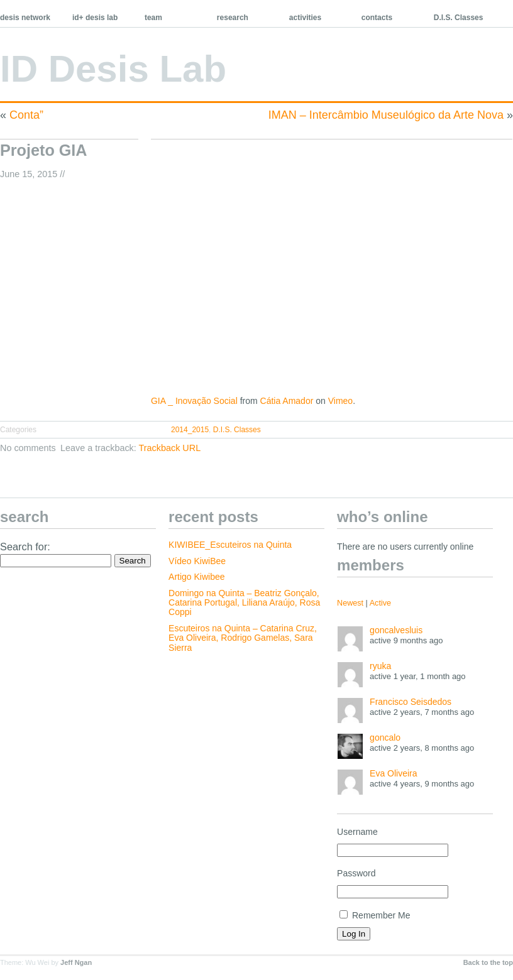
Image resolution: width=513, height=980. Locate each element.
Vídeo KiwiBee (197, 561)
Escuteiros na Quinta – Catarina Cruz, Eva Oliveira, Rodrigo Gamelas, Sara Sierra (243, 638)
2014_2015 (190, 430)
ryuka (380, 666)
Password (356, 873)
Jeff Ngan (76, 962)
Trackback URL (170, 448)
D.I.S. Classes (459, 18)
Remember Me (375, 915)
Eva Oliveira (393, 773)
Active (380, 603)
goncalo (385, 738)
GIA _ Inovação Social (194, 401)
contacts (377, 18)
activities (305, 18)
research (233, 18)
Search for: (25, 547)
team (153, 18)
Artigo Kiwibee (197, 577)
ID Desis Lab (113, 69)
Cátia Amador (287, 401)
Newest (350, 603)
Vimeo (340, 401)
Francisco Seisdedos (411, 702)
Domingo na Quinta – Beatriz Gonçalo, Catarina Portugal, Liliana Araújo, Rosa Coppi (244, 603)
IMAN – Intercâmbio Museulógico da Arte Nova (386, 115)
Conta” (26, 115)
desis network (25, 18)
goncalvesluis (396, 630)
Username (357, 832)
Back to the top (488, 962)
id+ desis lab (95, 18)
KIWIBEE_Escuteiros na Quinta (230, 545)
